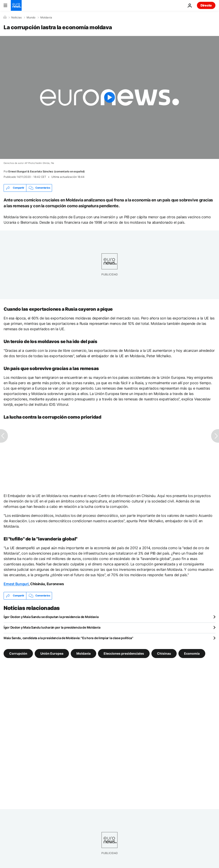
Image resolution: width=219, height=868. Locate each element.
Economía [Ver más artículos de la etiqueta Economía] (192, 653)
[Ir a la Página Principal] (16, 5)
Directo (206, 5)
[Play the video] (109, 97)
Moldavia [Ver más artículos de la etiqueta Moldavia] (83, 653)
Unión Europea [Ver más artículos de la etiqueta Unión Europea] (52, 653)
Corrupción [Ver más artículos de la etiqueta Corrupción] (18, 653)
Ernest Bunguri (16, 584)
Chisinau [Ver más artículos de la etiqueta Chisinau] (164, 653)
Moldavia (46, 18)
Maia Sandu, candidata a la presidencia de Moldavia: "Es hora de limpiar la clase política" (68, 638)
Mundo (31, 18)
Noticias (16, 18)
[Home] (5, 17)
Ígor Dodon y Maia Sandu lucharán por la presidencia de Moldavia (52, 627)
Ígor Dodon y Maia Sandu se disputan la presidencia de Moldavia (51, 617)
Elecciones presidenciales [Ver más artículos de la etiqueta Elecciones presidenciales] (124, 653)
